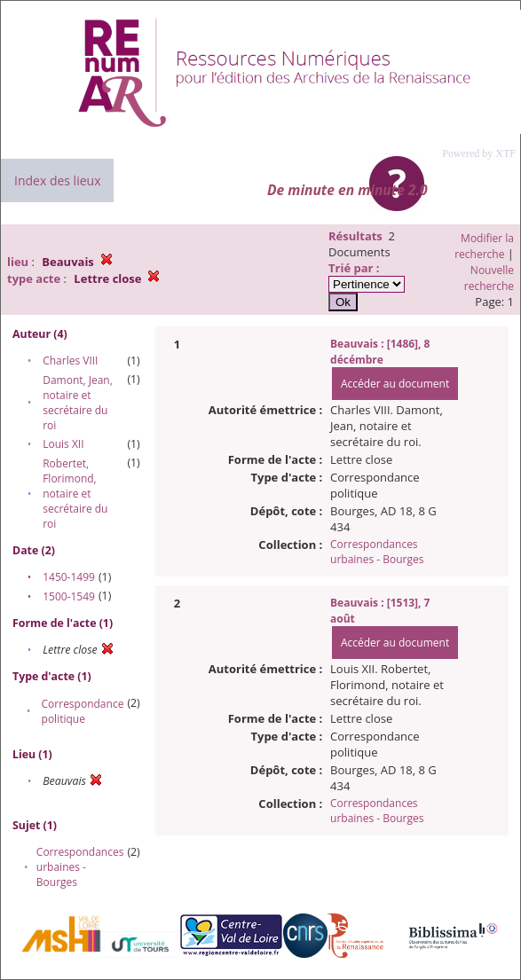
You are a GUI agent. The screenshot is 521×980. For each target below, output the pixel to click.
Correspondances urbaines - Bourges (80, 867)
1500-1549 (69, 596)
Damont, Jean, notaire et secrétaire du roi (78, 403)
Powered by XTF (479, 153)
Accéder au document (395, 384)
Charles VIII (70, 361)
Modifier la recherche (484, 246)
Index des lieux (57, 180)
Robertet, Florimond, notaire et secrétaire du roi (75, 494)
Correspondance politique (83, 711)
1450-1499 (69, 577)
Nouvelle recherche (489, 278)
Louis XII (63, 444)
